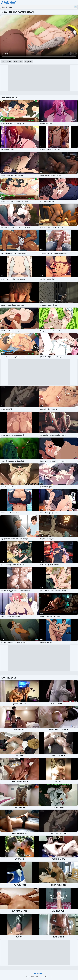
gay (4, 62)
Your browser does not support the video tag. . (39, 37)
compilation (29, 62)
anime (9, 62)
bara (21, 62)
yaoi (15, 62)
